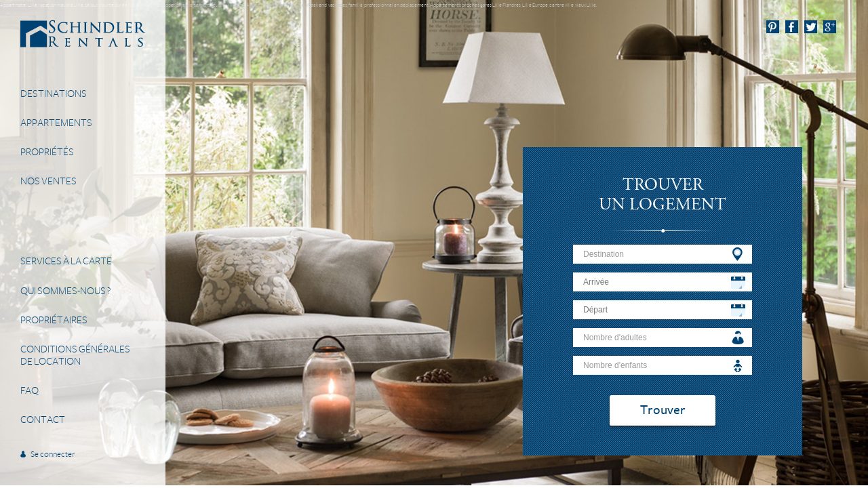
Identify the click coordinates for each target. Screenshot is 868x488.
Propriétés (47, 152)
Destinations (54, 94)
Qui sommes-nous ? (65, 291)
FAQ (29, 390)
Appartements (56, 123)
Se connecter (53, 454)
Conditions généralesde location (75, 355)
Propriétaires (54, 320)
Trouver (663, 410)
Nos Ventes (48, 181)
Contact (43, 420)
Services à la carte (66, 261)
